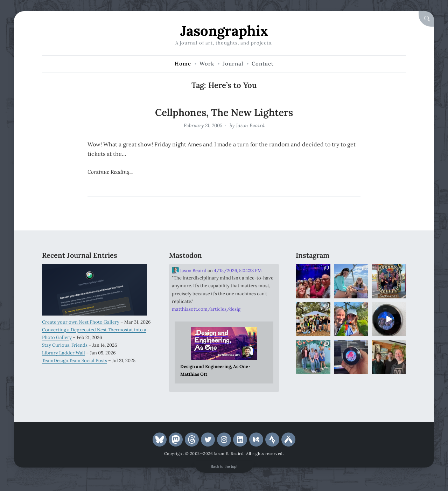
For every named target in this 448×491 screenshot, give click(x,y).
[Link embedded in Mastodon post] (224, 353)
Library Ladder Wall (64, 353)
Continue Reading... (110, 172)
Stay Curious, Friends (65, 345)
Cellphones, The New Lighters (224, 112)
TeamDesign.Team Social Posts (75, 361)
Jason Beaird (250, 125)
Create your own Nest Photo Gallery (81, 322)
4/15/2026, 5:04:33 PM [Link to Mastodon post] (238, 271)
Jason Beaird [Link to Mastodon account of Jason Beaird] (189, 270)
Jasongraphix (224, 31)
